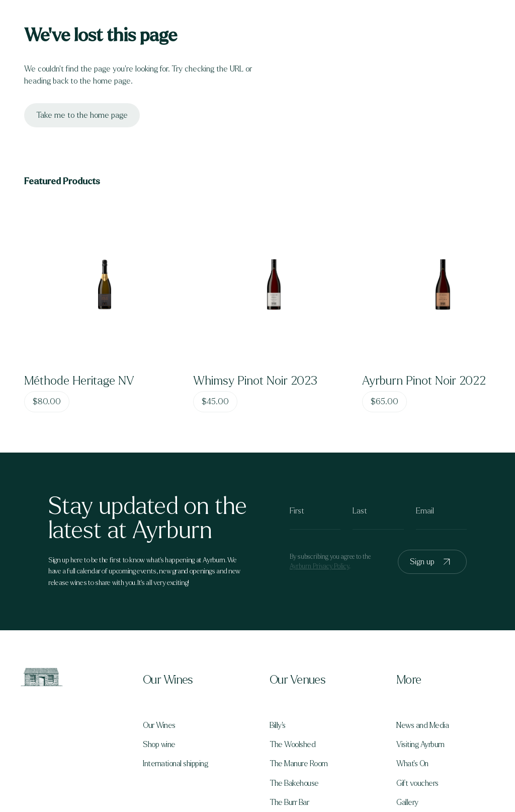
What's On (412, 764)
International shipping (175, 764)
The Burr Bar (289, 802)
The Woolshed (292, 745)
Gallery (407, 802)
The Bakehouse (294, 783)
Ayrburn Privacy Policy (319, 566)
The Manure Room (299, 764)
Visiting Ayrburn (420, 745)
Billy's (278, 725)
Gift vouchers (417, 783)
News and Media (422, 725)
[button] (194, 680)
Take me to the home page (82, 115)
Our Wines (159, 725)
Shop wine (159, 745)
